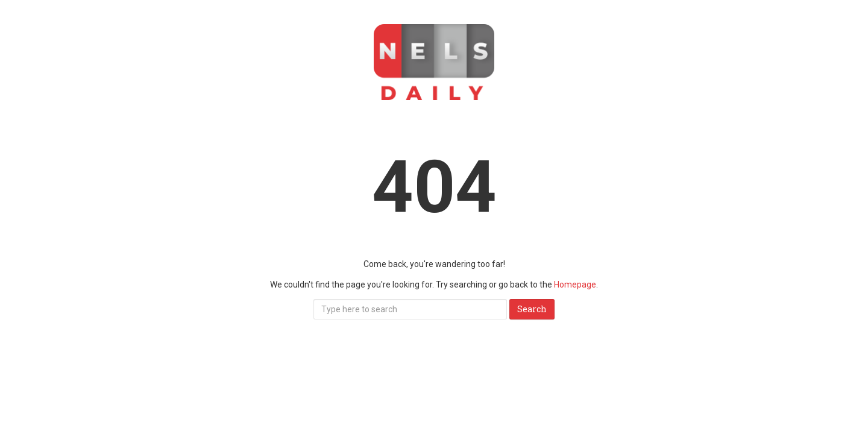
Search (532, 309)
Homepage (575, 285)
